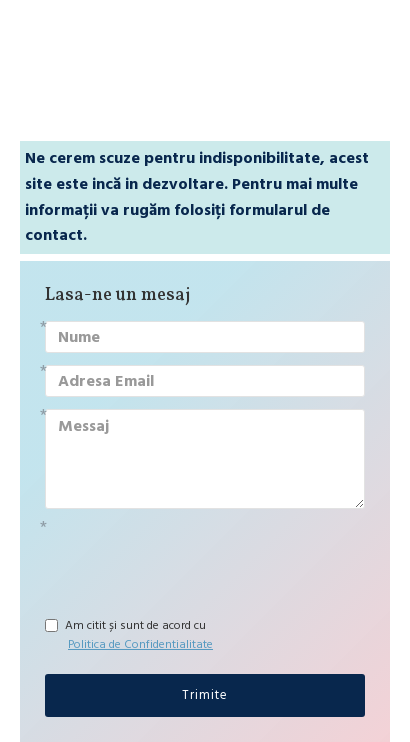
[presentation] (185, 557)
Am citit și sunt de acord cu (130, 635)
